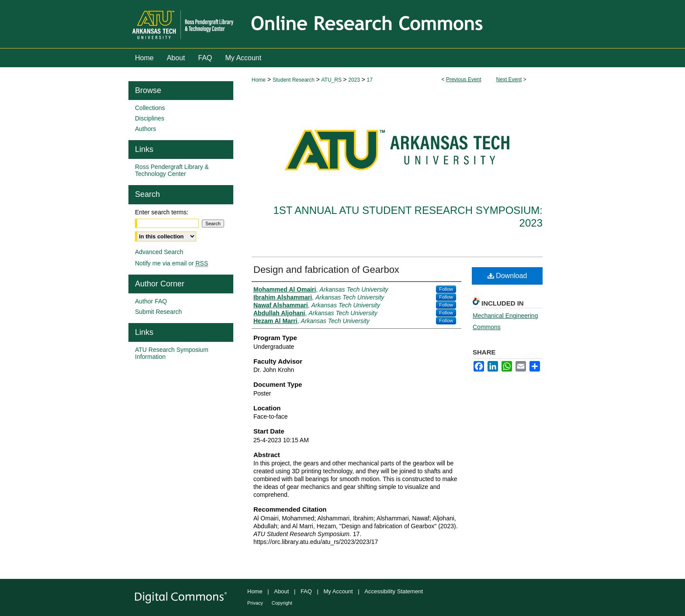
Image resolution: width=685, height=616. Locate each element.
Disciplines (150, 118)
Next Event (509, 79)
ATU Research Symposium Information (172, 353)
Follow (446, 289)
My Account (338, 591)
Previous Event (464, 79)
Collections (150, 108)
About (281, 591)
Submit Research (158, 312)
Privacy (255, 603)
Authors (145, 129)
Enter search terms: (162, 212)
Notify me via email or (171, 263)
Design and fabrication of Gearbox (326, 270)
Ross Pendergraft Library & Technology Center (172, 170)
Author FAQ (151, 301)
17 (369, 80)
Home (259, 80)
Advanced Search (159, 252)
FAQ (306, 591)
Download (507, 276)
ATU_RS (332, 80)
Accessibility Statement (394, 591)
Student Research (294, 80)
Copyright (282, 603)
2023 (355, 80)
